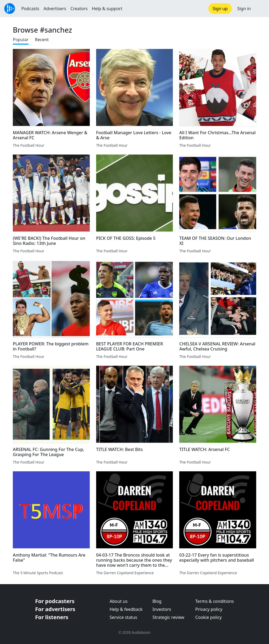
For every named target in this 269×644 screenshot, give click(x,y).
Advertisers (55, 9)
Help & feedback (126, 609)
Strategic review (168, 617)
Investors (162, 609)
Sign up (220, 9)
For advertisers (55, 609)
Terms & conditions (215, 601)
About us (118, 601)
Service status (123, 617)
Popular (21, 40)
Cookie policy (208, 617)
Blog (157, 601)
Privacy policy (209, 609)
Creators (79, 9)
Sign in (244, 9)
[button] (260, 9)
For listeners (52, 617)
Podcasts (30, 9)
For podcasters (55, 601)
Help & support (107, 9)
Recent (42, 40)
